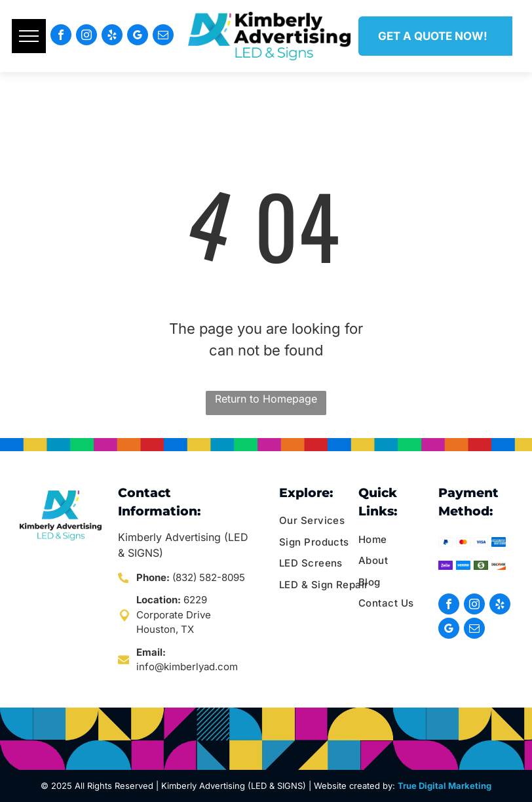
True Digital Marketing (445, 786)
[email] (163, 36)
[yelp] (112, 36)
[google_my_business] (138, 36)
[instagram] (86, 36)
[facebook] (61, 36)
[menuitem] (329, 521)
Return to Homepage (266, 399)
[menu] (29, 36)
